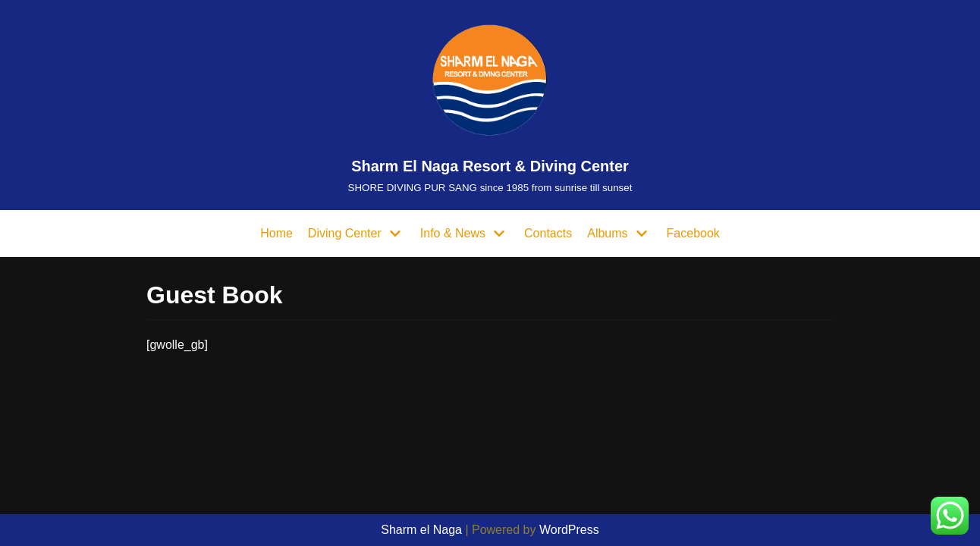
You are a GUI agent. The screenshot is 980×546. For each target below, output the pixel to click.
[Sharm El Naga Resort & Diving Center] (490, 105)
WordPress (569, 530)
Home (276, 233)
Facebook (693, 233)
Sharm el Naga (421, 530)
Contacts (548, 233)
